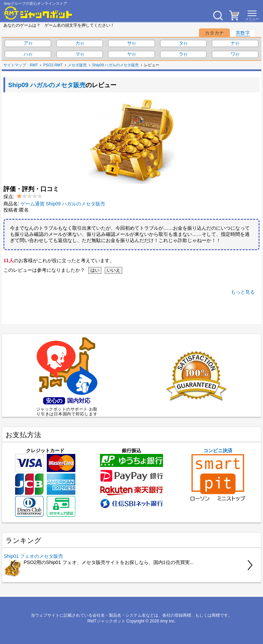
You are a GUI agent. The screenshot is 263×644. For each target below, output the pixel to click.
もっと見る (243, 292)
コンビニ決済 (218, 474)
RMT (34, 65)
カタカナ (214, 33)
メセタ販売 (77, 65)
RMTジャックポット (106, 621)
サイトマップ (15, 65)
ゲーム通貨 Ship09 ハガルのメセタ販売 (63, 204)
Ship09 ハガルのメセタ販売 (115, 65)
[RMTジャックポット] (38, 13)
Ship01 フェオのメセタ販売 (33, 556)
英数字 (243, 33)
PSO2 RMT (53, 65)
